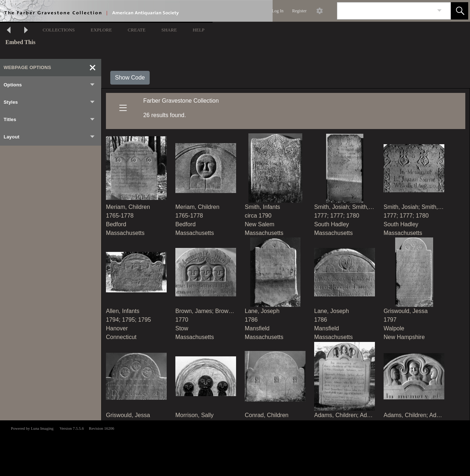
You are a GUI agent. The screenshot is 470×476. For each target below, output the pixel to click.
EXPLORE (101, 30)
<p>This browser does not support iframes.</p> (235, 447)
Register (299, 11)
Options (50, 85)
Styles (50, 102)
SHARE (169, 30)
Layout (50, 137)
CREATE (136, 30)
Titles (50, 120)
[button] (460, 11)
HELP (199, 30)
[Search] (385, 11)
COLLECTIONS (59, 30)
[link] (439, 11)
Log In (278, 11)
